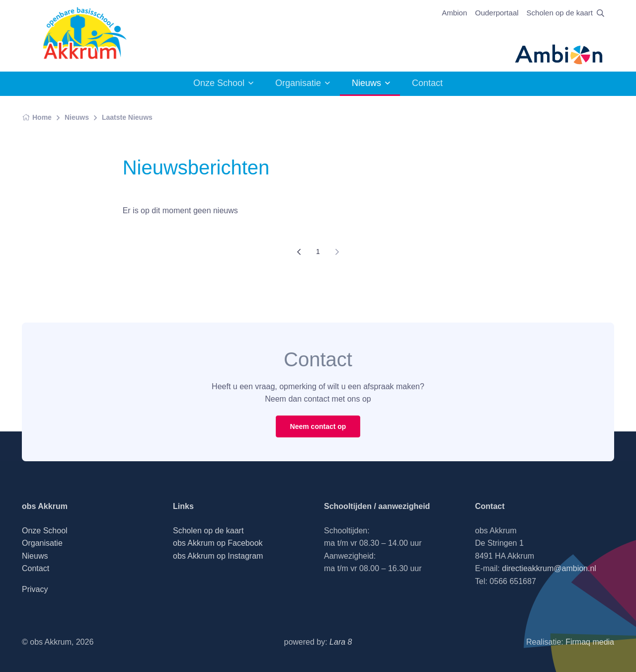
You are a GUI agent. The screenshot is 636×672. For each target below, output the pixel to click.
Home (37, 117)
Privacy (35, 589)
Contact (427, 83)
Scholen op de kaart (560, 13)
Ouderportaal (497, 13)
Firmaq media (590, 642)
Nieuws (366, 83)
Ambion (454, 13)
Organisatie (298, 83)
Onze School (219, 83)
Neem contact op (318, 426)
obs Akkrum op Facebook (218, 543)
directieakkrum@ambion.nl (549, 568)
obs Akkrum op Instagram (218, 556)
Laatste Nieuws (127, 117)
